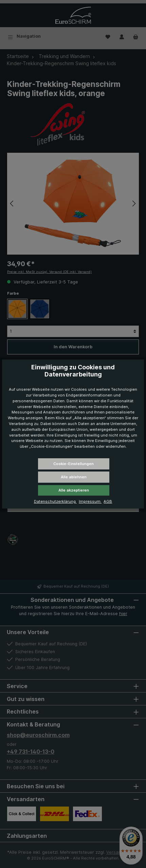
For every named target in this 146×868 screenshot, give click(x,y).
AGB (108, 501)
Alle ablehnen (74, 477)
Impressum (90, 501)
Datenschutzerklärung (55, 501)
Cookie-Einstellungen (74, 464)
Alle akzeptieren (74, 490)
